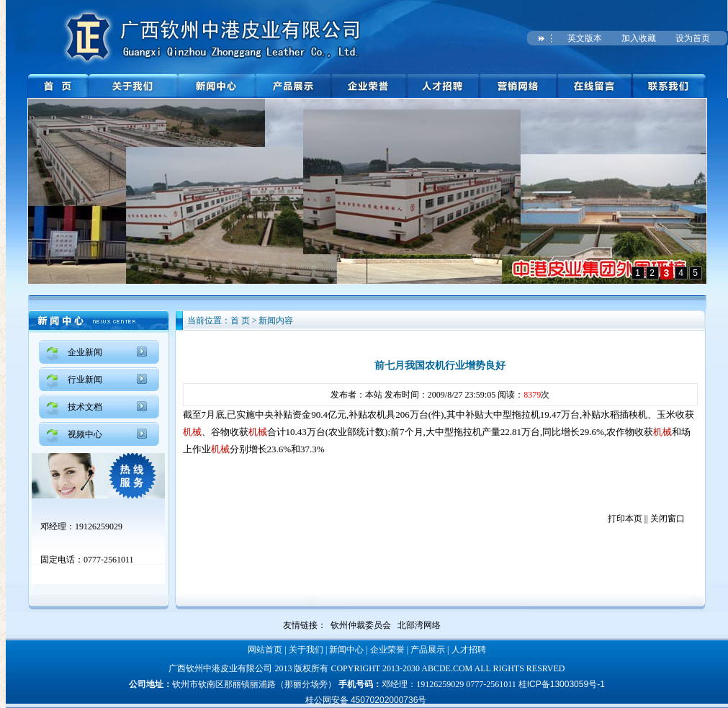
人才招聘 (469, 650)
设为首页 (693, 38)
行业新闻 (85, 380)
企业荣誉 (387, 650)
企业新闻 (85, 352)
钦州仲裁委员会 (361, 625)
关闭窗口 (668, 519)
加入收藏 (639, 38)
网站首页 (265, 650)
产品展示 (428, 650)
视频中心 (85, 434)
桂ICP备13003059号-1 (562, 684)
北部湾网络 (419, 625)
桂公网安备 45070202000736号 (366, 700)
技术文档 (85, 407)
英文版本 (585, 38)
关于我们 (306, 650)
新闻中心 (346, 650)
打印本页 (625, 519)
